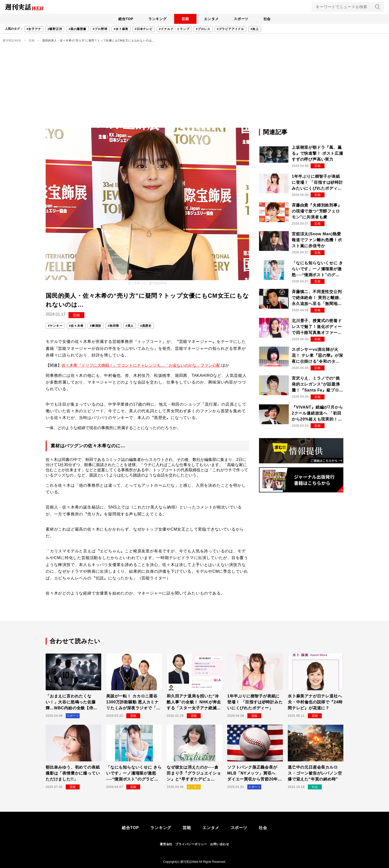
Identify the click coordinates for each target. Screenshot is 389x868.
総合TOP (124, 19)
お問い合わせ (220, 844)
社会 (269, 19)
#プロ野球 (100, 29)
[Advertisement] (194, 90)
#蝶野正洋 (55, 29)
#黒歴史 (146, 326)
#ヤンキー (55, 326)
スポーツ (242, 19)
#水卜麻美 (121, 29)
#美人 (130, 326)
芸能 (185, 19)
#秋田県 (113, 326)
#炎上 (255, 29)
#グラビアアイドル (230, 29)
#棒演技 (96, 326)
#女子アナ (34, 29)
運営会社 (166, 844)
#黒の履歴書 (77, 29)
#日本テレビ (144, 29)
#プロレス (203, 29)
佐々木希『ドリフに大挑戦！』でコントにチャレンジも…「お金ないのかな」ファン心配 (141, 365)
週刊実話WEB (12, 40)
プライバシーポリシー (191, 844)
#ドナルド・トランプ (174, 29)
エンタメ (212, 19)
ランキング (156, 19)
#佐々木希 (76, 326)
